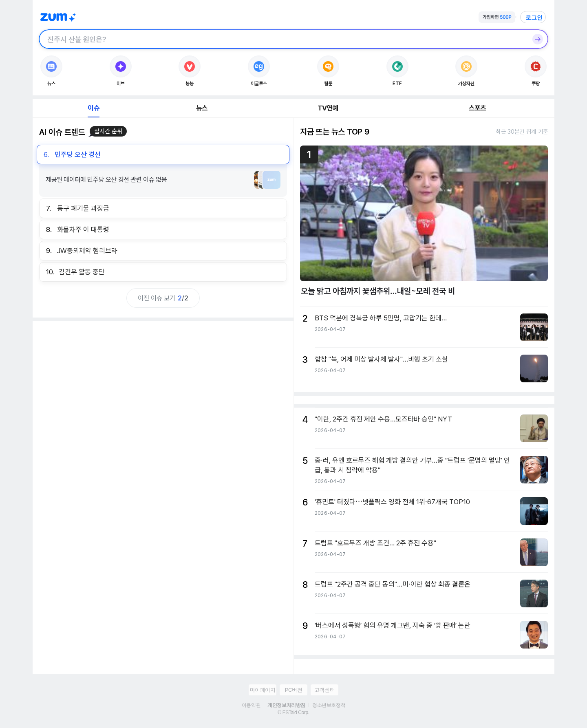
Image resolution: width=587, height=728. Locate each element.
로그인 (534, 18)
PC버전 (293, 690)
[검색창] (283, 39)
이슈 (93, 108)
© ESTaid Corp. (293, 713)
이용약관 (251, 705)
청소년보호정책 (329, 705)
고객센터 (324, 690)
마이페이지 (263, 690)
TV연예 (328, 108)
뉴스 (202, 108)
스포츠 (478, 108)
